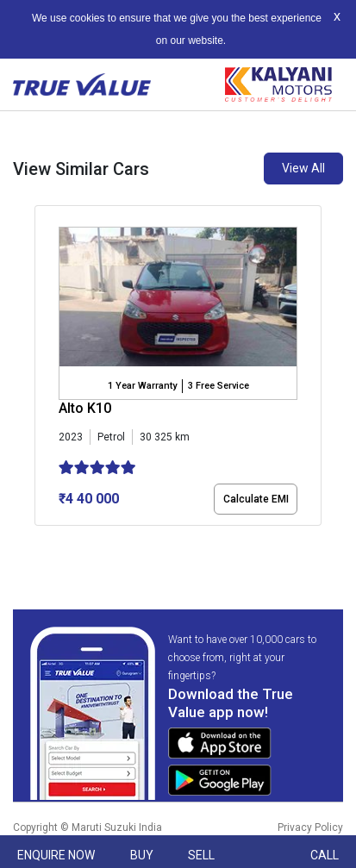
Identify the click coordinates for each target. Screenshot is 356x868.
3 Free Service (219, 386)
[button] (40, 540)
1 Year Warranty (142, 386)
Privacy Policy (310, 827)
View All (303, 168)
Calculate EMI (256, 499)
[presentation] (44, 369)
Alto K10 (85, 408)
